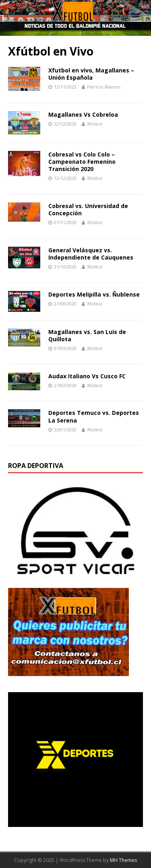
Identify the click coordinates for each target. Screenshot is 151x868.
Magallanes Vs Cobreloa (83, 114)
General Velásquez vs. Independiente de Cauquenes (91, 254)
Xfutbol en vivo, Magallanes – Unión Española (91, 74)
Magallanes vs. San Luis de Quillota (87, 335)
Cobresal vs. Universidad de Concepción (88, 209)
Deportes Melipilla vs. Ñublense (94, 294)
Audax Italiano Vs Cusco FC (87, 376)
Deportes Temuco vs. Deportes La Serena (94, 416)
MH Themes (123, 860)
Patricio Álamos (104, 87)
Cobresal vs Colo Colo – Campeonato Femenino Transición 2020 (82, 162)
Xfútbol (95, 124)
